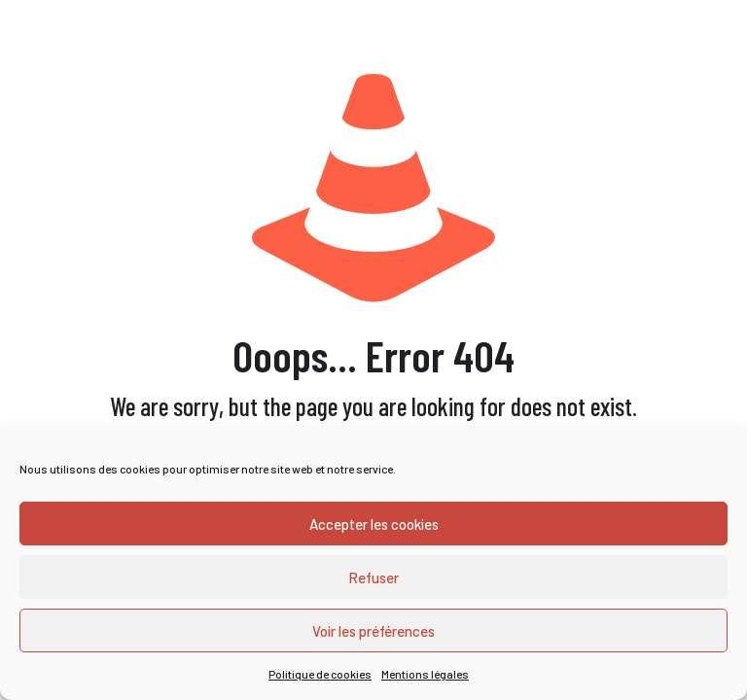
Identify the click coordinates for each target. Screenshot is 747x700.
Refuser (373, 577)
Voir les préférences (373, 631)
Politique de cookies (320, 674)
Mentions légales (425, 674)
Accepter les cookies (374, 524)
